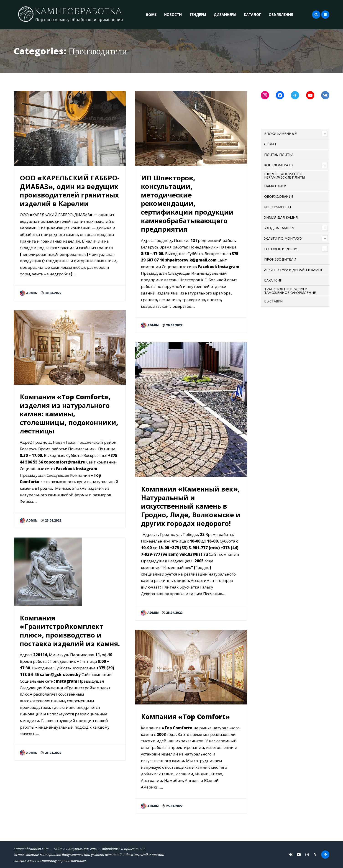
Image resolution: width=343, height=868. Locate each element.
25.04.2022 (51, 520)
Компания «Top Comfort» (185, 716)
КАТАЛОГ (252, 15)
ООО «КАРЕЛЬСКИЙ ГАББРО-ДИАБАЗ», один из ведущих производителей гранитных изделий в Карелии (70, 191)
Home (151, 15)
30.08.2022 (51, 293)
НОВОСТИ (173, 15)
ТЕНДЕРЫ (198, 15)
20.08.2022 (172, 325)
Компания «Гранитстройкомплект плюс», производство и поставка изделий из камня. (70, 631)
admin (29, 293)
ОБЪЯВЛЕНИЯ (281, 15)
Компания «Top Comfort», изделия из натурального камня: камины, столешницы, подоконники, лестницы (69, 414)
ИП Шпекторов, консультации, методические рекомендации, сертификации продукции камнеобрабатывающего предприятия (187, 203)
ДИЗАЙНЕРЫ (225, 15)
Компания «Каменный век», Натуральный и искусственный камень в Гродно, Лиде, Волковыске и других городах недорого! (191, 506)
